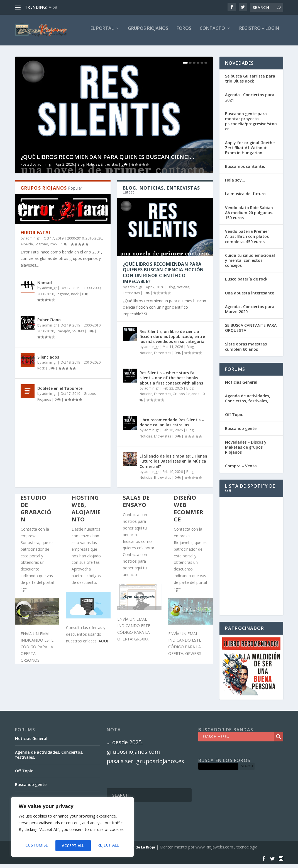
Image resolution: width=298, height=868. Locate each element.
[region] (72, 828)
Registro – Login (259, 32)
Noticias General (241, 386)
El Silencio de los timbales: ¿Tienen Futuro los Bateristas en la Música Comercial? (173, 465)
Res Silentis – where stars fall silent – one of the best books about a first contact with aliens (171, 382)
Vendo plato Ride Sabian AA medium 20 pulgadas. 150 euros (249, 217)
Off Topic (234, 418)
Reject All (72, 846)
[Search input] (237, 741)
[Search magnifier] (279, 741)
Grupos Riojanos (186, 398)
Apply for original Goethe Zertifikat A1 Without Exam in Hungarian (250, 152)
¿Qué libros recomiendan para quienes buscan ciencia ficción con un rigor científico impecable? (163, 277)
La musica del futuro (245, 198)
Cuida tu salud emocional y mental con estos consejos (250, 264)
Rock (54, 248)
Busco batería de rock (246, 283)
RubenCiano (49, 324)
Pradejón (63, 335)
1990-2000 (92, 292)
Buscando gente (241, 432)
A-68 (53, 7)
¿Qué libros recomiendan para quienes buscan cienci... (108, 161)
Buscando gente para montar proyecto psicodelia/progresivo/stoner (251, 125)
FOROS (184, 32)
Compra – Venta (241, 470)
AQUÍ (103, 645)
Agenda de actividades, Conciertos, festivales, (248, 402)
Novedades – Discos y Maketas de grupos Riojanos (246, 451)
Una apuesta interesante (250, 297)
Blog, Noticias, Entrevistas (98, 168)
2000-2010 (75, 242)
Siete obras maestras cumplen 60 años (246, 350)
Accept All (109, 846)
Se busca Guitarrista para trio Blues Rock (250, 82)
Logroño (41, 248)
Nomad (45, 286)
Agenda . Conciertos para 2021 (250, 101)
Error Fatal (36, 236)
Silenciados (48, 361)
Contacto (212, 32)
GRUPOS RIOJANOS (148, 32)
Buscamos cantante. (245, 170)
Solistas (78, 335)
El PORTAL (102, 32)
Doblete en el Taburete (60, 392)
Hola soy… (235, 184)
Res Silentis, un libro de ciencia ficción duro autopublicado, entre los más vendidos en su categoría (172, 340)
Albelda (27, 248)
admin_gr (45, 168)
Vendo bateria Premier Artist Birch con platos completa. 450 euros (247, 240)
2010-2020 (94, 242)
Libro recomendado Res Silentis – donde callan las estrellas (172, 426)
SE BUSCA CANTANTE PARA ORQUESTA (251, 332)
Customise (36, 846)
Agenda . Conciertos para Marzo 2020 (250, 313)
